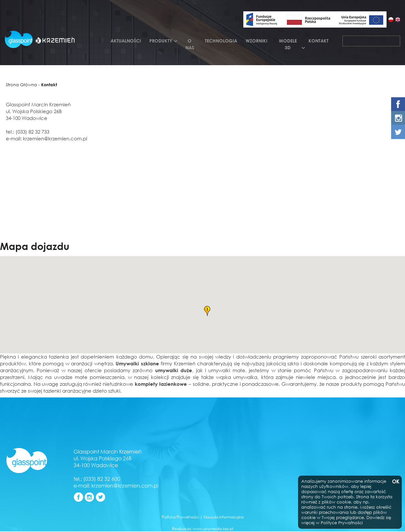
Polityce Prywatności (342, 523)
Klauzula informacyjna (224, 517)
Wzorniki (256, 41)
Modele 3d (288, 44)
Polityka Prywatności (180, 517)
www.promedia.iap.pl (213, 529)
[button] (207, 311)
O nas (190, 44)
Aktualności (126, 41)
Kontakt (318, 41)
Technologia (221, 41)
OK (395, 482)
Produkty (161, 41)
